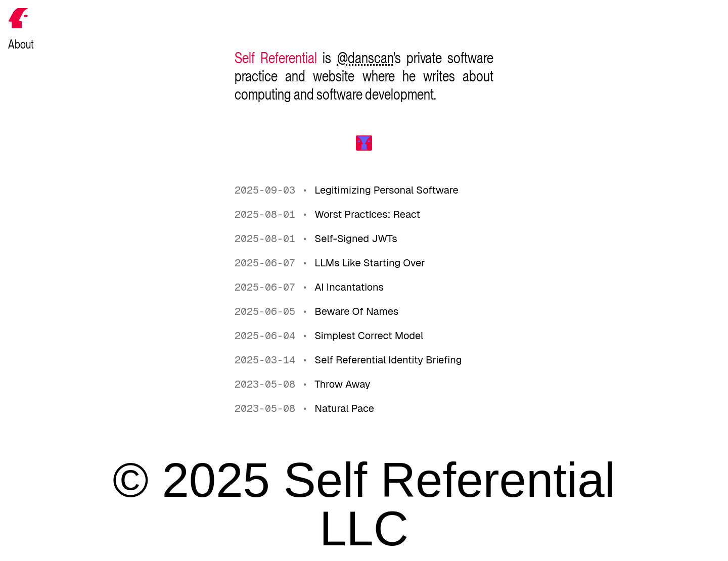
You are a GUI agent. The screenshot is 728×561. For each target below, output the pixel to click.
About (21, 44)
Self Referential (276, 58)
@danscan (365, 58)
